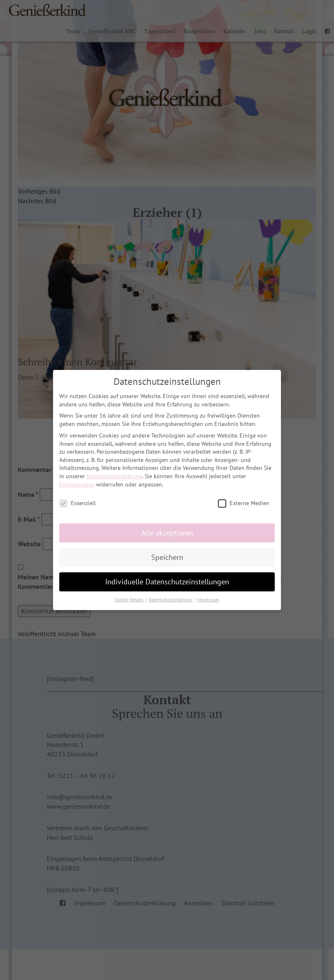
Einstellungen (77, 484)
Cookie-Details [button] (130, 600)
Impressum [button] (208, 600)
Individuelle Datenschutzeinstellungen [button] (167, 582)
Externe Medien (244, 503)
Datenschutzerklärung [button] (171, 600)
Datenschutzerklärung (114, 476)
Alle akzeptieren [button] (167, 533)
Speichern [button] (167, 557)
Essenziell (77, 503)
